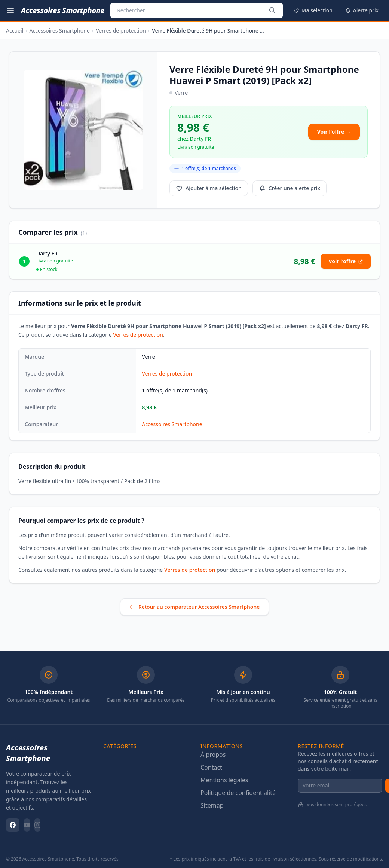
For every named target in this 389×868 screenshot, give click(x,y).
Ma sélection (313, 10)
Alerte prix (362, 10)
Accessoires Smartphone (60, 31)
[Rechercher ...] (273, 10)
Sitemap (212, 805)
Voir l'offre (346, 261)
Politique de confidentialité (238, 793)
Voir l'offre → (334, 132)
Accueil (15, 31)
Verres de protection (121, 31)
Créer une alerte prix (290, 188)
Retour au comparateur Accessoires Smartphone (194, 607)
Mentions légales (224, 780)
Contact (211, 767)
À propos (213, 755)
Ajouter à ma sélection (209, 188)
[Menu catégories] (10, 10)
